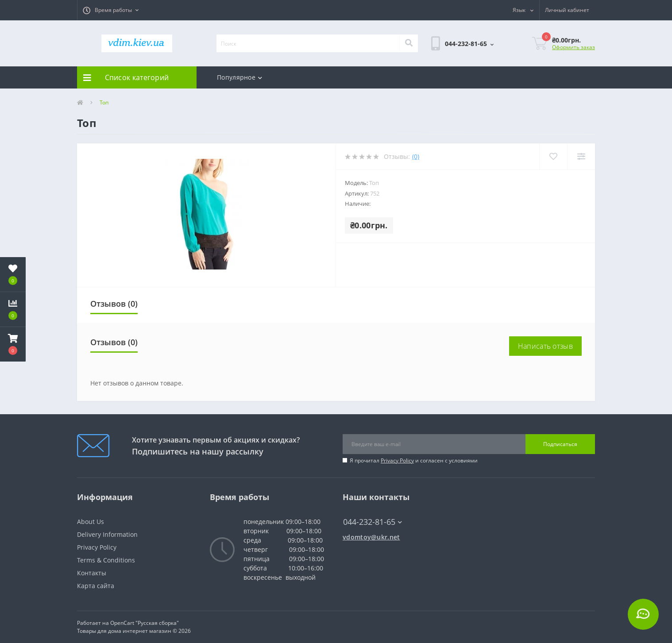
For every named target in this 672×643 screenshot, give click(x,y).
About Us (91, 522)
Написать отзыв (545, 346)
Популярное (239, 77)
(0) (416, 156)
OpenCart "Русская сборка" (145, 623)
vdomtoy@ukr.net (371, 537)
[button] (111, 10)
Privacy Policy (397, 460)
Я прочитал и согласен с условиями (414, 460)
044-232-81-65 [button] (373, 522)
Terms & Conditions (106, 560)
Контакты (92, 573)
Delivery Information (107, 534)
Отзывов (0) (114, 304)
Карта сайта (96, 586)
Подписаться (560, 444)
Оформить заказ (574, 47)
